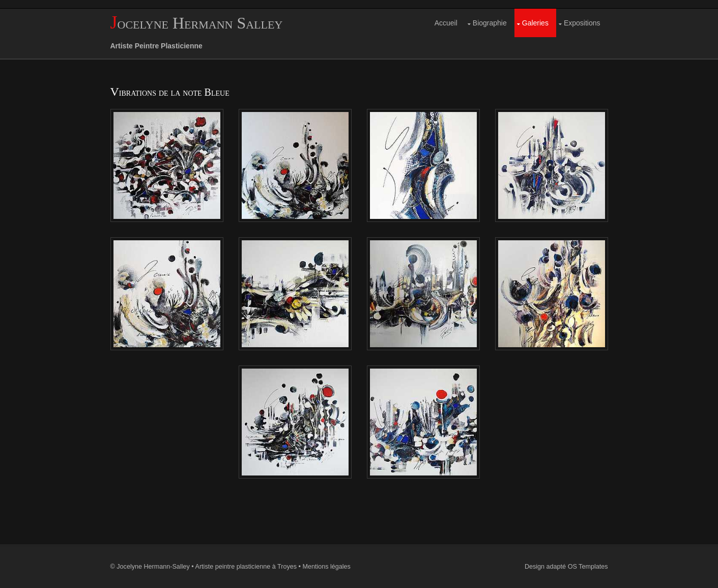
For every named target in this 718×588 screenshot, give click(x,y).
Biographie (490, 23)
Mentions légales (326, 567)
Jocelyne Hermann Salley (197, 23)
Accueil (446, 23)
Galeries (535, 23)
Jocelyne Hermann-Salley (153, 567)
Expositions (582, 23)
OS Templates (588, 567)
